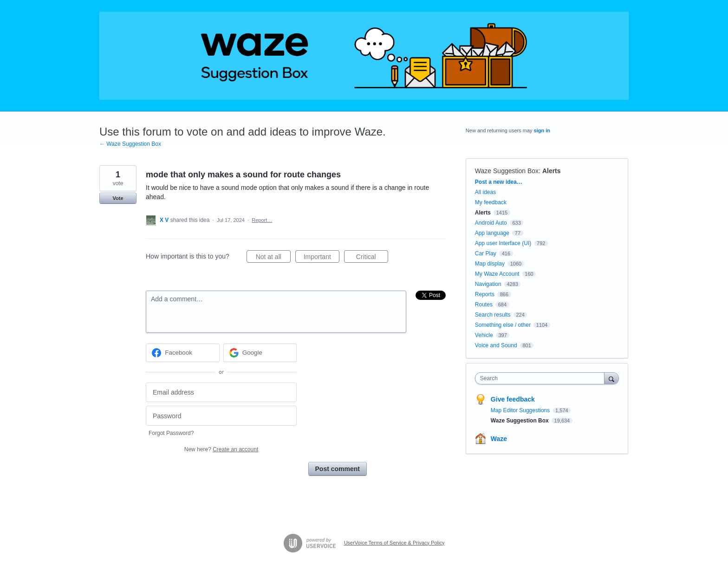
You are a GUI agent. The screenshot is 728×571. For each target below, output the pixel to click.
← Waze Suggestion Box (130, 144)
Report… (262, 220)
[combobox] (542, 378)
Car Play (486, 253)
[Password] (221, 416)
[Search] (611, 378)
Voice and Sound (496, 345)
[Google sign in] (260, 353)
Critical (372, 258)
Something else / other (503, 325)
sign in (542, 130)
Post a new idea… (499, 182)
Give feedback (513, 399)
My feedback (491, 202)
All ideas (485, 192)
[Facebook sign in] (183, 353)
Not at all (273, 258)
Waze (499, 439)
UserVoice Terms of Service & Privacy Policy (394, 543)
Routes (484, 305)
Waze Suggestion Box (507, 171)
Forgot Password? (171, 433)
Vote (118, 198)
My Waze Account (497, 274)
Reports (485, 294)
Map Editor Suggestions (521, 410)
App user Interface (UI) (503, 243)
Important (322, 258)
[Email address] (221, 393)
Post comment (338, 469)
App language (492, 233)
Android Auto (491, 223)
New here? (221, 449)
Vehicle (484, 335)
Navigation (488, 284)
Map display (490, 264)
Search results (493, 315)
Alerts (552, 171)
